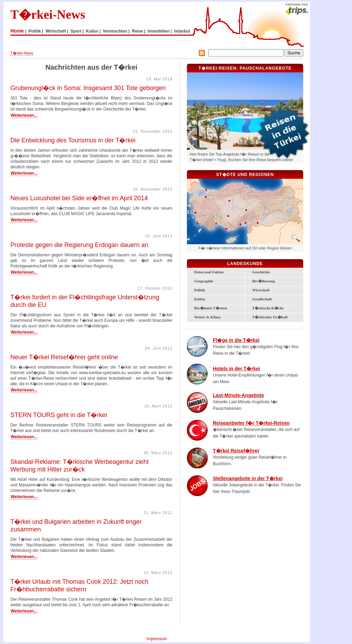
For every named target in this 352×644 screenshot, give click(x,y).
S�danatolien (274, 219)
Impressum (157, 639)
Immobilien (158, 31)
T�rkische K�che (268, 308)
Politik (35, 31)
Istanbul (182, 31)
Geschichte (261, 272)
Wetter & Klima (207, 317)
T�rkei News (22, 53)
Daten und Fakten (209, 272)
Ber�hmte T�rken (211, 308)
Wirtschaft (56, 31)
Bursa (206, 197)
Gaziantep (258, 223)
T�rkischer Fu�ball (270, 317)
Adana (246, 223)
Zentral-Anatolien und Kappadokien (238, 208)
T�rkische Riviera (222, 222)
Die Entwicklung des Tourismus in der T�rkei (73, 140)
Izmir (195, 213)
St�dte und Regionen (245, 175)
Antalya (216, 224)
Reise (137, 31)
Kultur (92, 31)
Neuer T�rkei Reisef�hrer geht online (64, 357)
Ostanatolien (277, 205)
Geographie (204, 281)
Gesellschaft (262, 299)
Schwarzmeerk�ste (252, 189)
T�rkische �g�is (204, 212)
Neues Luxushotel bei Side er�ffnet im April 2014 (79, 198)
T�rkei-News (48, 15)
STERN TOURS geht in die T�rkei (59, 415)
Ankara (229, 201)
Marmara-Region (203, 192)
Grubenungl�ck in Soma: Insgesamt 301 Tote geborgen (88, 88)
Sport (76, 31)
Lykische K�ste (210, 223)
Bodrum (197, 223)
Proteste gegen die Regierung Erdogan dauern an (79, 245)
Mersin (240, 224)
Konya (228, 216)
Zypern (232, 240)
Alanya (227, 229)
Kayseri (246, 210)
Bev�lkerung (264, 281)
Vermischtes (115, 31)
